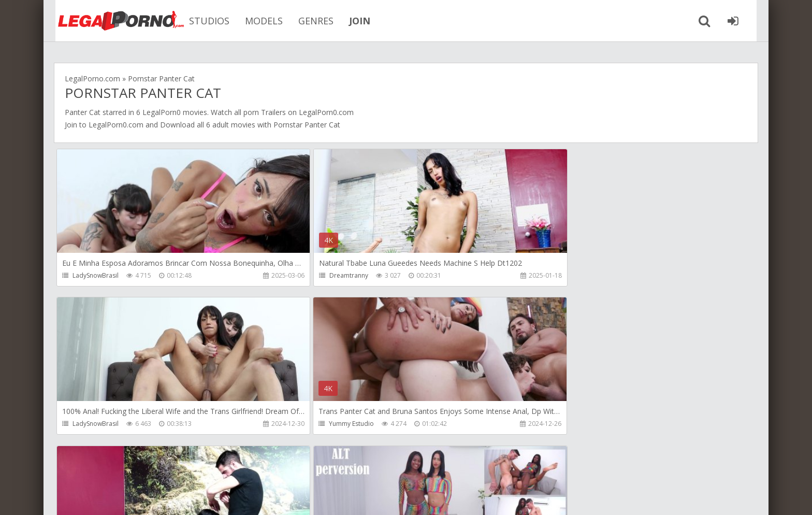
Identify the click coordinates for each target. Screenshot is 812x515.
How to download (201, 466)
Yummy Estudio (95, 424)
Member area (127, 466)
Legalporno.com (111, 21)
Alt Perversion (560, 424)
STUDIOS (201, 21)
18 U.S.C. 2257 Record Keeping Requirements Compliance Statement (384, 497)
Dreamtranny (325, 275)
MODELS (256, 21)
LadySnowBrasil (96, 275)
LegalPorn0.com (116, 125)
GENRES (308, 21)
